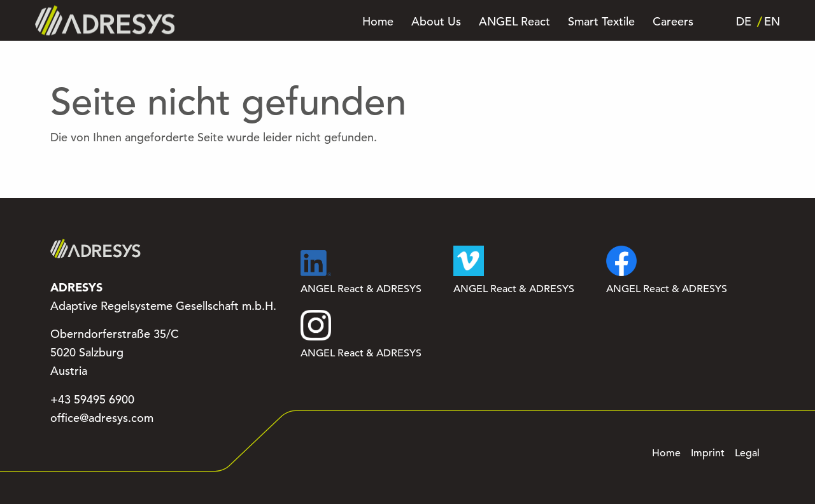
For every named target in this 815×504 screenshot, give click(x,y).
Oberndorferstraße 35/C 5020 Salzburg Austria (115, 353)
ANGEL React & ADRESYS (361, 273)
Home (378, 22)
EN (772, 22)
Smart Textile (601, 22)
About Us (436, 22)
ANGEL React (514, 22)
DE (744, 22)
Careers (673, 22)
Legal (747, 453)
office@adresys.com (102, 418)
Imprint (708, 453)
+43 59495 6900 (92, 400)
